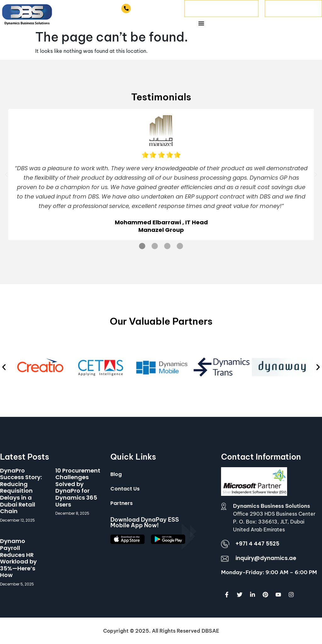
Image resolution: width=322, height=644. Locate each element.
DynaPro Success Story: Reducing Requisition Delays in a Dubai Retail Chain (21, 491)
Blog (116, 474)
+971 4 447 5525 (155, 8)
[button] (6, 175)
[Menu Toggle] (201, 23)
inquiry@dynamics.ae (266, 558)
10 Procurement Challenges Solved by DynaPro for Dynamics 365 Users (78, 487)
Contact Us (125, 489)
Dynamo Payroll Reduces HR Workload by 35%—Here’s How (18, 558)
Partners (122, 503)
